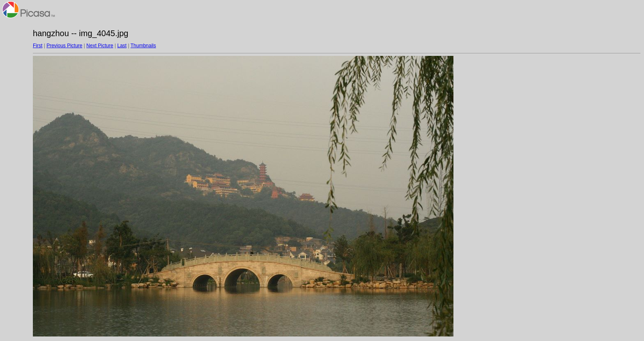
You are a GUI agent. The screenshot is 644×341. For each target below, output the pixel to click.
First (38, 46)
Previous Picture (64, 46)
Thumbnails (143, 46)
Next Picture (100, 46)
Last (122, 46)
